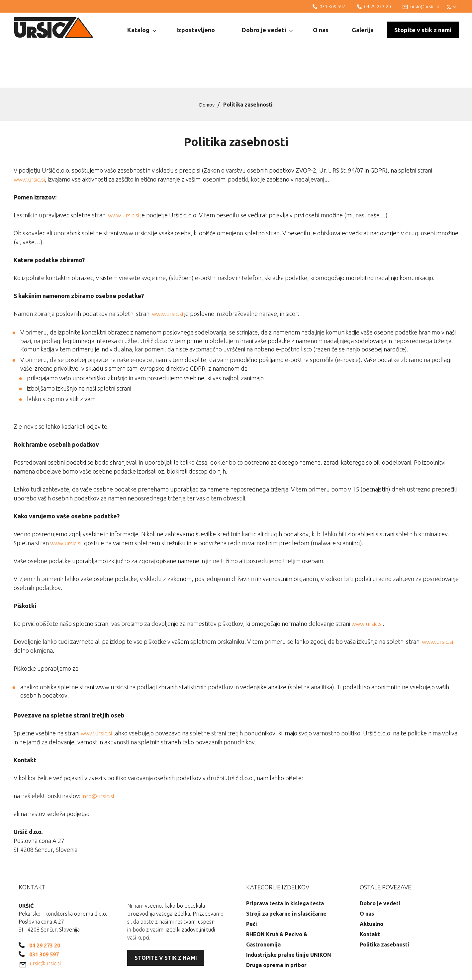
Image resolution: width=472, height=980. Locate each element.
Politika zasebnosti (384, 911)
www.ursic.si (30, 145)
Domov (207, 71)
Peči (252, 890)
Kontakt (370, 900)
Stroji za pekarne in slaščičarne (286, 880)
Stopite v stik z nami (423, 30)
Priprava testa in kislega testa (285, 869)
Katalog (142, 30)
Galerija (363, 30)
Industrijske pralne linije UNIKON (289, 921)
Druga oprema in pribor (276, 931)
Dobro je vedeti (267, 30)
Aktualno (372, 890)
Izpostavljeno (196, 30)
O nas (321, 30)
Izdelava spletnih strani (422, 970)
